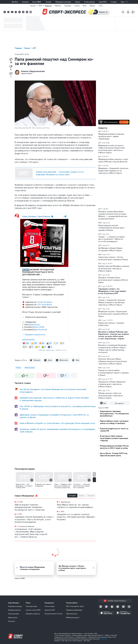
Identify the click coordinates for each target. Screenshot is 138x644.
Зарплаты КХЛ (50, 610)
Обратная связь (72, 614)
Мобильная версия (73, 617)
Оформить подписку (33, 614)
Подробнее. (104, 639)
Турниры (68, 6)
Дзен (50, 360)
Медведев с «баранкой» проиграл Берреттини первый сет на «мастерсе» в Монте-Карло (113, 171)
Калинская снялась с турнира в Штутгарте (111, 324)
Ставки (114, 2)
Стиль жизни (89, 2)
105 (18, 502)
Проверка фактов (14, 610)
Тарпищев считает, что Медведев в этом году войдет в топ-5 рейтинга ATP (112, 291)
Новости (48, 6)
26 (109, 143)
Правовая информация (74, 610)
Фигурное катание (63, 2)
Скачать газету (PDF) (33, 610)
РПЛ (21, 502)
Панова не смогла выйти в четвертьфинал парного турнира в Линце (114, 373)
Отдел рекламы (14, 614)
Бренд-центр (13, 617)
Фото (85, 6)
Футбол (15, 2)
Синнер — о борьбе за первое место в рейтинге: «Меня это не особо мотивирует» (112, 239)
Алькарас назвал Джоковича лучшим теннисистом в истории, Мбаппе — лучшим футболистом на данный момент (113, 215)
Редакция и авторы (15, 606)
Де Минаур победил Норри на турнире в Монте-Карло (110, 249)
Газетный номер (31, 606)
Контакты (12, 621)
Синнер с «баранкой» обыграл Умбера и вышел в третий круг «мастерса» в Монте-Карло (112, 302)
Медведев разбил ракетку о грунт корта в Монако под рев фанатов (113, 160)
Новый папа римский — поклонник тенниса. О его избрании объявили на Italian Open (60, 173)
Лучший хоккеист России (53, 614)
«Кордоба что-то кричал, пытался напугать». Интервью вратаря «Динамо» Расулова (76, 517)
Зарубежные (66, 502)
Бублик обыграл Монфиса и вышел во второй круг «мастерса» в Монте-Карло (114, 268)
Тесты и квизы (50, 606)
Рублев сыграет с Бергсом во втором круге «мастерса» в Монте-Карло (111, 396)
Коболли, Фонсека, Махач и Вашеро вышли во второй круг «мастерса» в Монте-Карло (113, 361)
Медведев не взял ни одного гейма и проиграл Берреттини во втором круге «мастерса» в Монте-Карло (112, 149)
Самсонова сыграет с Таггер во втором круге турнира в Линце (113, 258)
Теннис (48, 2)
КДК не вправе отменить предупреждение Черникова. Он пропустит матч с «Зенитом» (30, 507)
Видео (93, 6)
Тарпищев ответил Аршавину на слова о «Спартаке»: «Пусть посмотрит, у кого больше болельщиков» (34, 519)
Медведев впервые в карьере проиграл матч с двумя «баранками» (111, 136)
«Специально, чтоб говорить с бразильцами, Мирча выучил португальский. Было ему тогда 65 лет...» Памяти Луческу (31, 533)
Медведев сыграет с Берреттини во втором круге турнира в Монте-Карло (114, 314)
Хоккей (25, 2)
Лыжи (78, 2)
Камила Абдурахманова (33, 71)
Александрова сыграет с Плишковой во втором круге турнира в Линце (111, 228)
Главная (19, 48)
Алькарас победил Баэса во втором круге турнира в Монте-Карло (114, 280)
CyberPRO (103, 2)
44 (17, 514)
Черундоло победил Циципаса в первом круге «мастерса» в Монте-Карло (112, 384)
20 (59, 502)
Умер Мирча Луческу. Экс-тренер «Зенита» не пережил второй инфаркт (75, 506)
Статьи (77, 6)
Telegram (37, 360)
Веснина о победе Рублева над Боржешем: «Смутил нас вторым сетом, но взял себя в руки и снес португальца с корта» (114, 335)
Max (77, 360)
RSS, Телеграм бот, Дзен (75, 606)
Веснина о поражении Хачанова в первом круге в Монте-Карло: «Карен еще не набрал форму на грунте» (112, 349)
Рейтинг (58, 6)
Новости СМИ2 (20, 578)
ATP (40, 6)
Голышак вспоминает (27, 526)
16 (59, 512)
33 (17, 526)
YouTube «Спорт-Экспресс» (115, 601)
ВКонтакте (64, 360)
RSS (103, 403)
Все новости (119, 403)
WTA (100, 223)
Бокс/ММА (37, 2)
